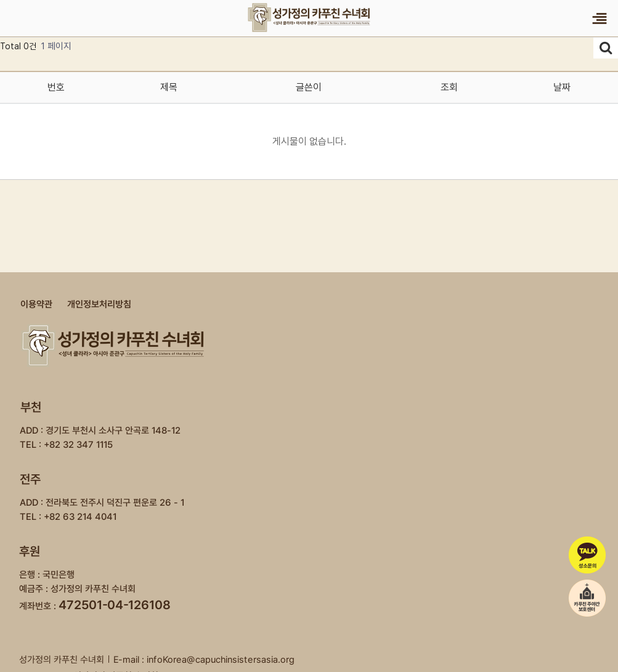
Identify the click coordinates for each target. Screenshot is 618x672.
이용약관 (36, 304)
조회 (449, 87)
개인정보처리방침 (99, 304)
